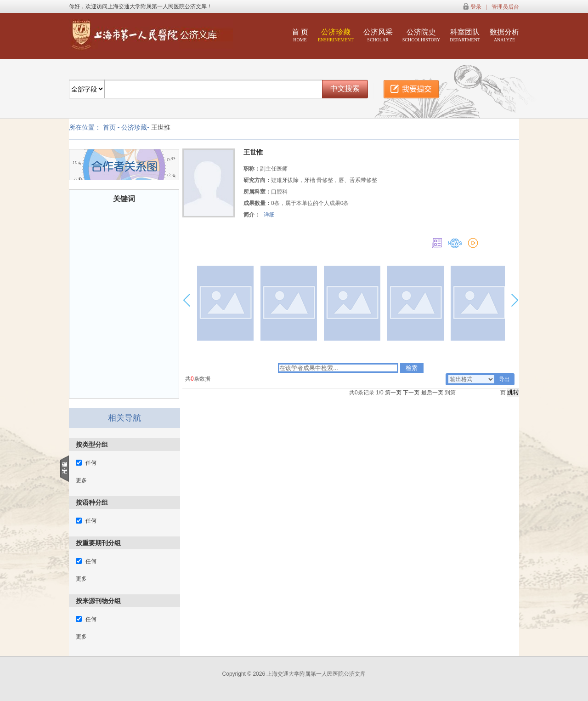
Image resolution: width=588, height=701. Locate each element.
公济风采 (378, 35)
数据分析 (504, 35)
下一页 (411, 393)
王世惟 (161, 127)
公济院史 (421, 35)
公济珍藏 (336, 35)
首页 (109, 127)
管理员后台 (505, 7)
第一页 (393, 393)
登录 (476, 7)
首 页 (300, 35)
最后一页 (432, 393)
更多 (81, 480)
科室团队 (465, 35)
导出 (504, 379)
